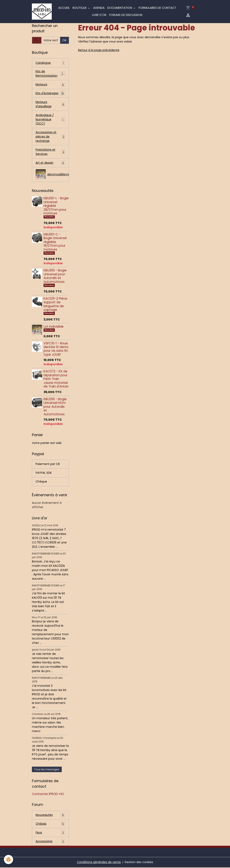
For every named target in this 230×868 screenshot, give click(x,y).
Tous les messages (47, 770)
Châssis (50, 824)
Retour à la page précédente (99, 50)
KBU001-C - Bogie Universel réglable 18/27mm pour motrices (55, 242)
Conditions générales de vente (99, 863)
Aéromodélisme (52, 175)
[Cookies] (9, 860)
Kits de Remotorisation (50, 74)
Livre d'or (99, 15)
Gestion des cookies (139, 863)
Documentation (120, 8)
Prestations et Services (50, 152)
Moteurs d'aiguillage (50, 104)
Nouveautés (50, 816)
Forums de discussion (126, 15)
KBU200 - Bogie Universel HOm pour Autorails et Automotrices (55, 407)
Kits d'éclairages (50, 94)
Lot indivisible (54, 327)
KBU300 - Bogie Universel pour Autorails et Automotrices (55, 277)
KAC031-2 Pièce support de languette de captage (55, 305)
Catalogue (50, 63)
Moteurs (50, 85)
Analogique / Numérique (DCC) (50, 120)
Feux (50, 833)
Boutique (80, 8)
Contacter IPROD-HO (48, 795)
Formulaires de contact (157, 8)
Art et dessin (50, 163)
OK (64, 40)
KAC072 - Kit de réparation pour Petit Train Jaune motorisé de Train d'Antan (56, 379)
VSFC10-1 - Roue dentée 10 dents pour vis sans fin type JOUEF (56, 349)
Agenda (99, 8)
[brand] (42, 12)
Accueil (64, 8)
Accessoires (50, 842)
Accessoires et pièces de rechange (50, 137)
